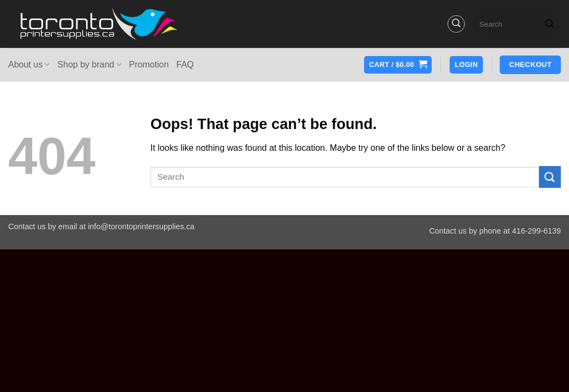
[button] (456, 24)
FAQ (185, 65)
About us (29, 65)
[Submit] (549, 24)
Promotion (149, 65)
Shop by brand (89, 65)
